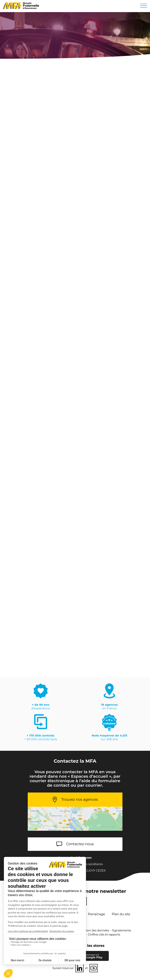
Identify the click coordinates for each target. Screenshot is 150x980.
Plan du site (121, 914)
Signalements (122, 930)
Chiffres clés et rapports (104, 935)
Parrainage (96, 914)
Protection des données (93, 930)
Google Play (94, 956)
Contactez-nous (80, 844)
